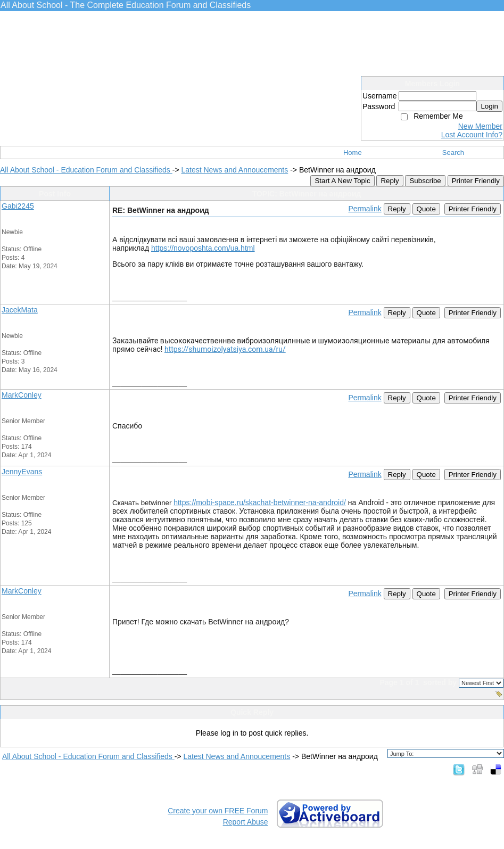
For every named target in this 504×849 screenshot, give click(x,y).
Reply (390, 181)
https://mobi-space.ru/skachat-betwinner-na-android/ (260, 502)
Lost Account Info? (472, 135)
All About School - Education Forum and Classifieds (86, 170)
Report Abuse (246, 822)
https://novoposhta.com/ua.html (203, 248)
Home (353, 153)
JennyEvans (22, 472)
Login (489, 106)
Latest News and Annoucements (234, 170)
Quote (426, 209)
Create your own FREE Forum (218, 811)
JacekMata (20, 310)
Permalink (365, 209)
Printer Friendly (476, 181)
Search (453, 153)
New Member (480, 126)
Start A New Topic (342, 181)
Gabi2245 (18, 206)
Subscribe (425, 181)
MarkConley (22, 395)
